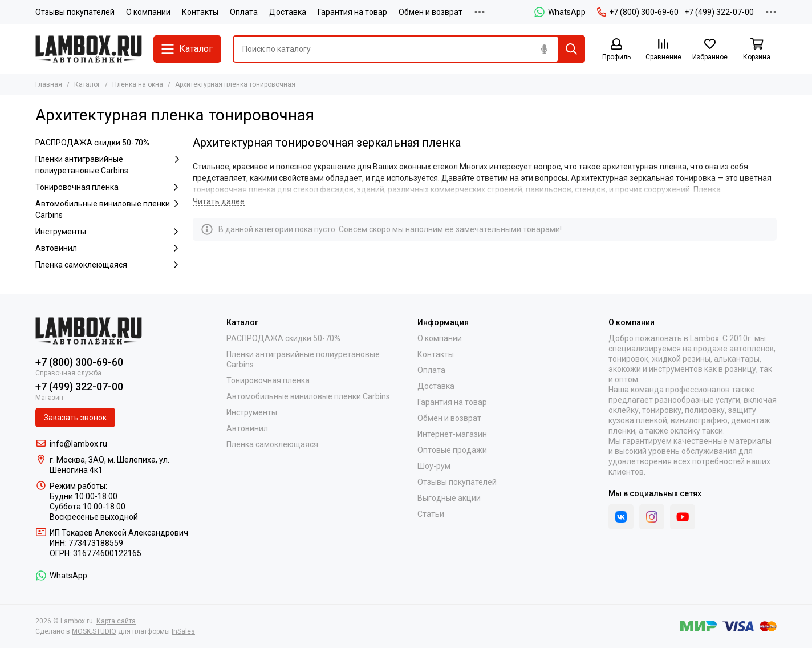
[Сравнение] (663, 50)
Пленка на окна (138, 84)
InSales (183, 631)
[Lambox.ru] (89, 49)
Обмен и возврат (431, 12)
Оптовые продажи (452, 450)
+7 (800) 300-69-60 (638, 12)
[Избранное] (710, 50)
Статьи (431, 514)
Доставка (288, 12)
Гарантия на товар (352, 12)
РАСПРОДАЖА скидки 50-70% (92, 143)
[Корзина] (757, 50)
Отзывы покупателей (75, 12)
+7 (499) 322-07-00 (719, 12)
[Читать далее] (219, 202)
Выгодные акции (449, 498)
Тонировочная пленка (108, 187)
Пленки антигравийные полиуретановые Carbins (108, 164)
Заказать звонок (75, 418)
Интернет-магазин (452, 434)
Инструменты (108, 232)
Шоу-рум (434, 466)
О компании (148, 12)
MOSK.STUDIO (94, 631)
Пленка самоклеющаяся (108, 265)
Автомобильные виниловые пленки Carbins (108, 209)
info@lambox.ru (78, 444)
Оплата (244, 12)
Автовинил (108, 248)
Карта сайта (116, 621)
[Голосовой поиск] (544, 49)
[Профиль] (616, 50)
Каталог (87, 84)
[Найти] (571, 49)
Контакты (200, 12)
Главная (49, 84)
